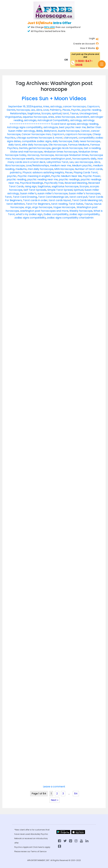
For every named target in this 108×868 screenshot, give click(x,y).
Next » (55, 800)
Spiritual (79, 190)
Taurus (74, 113)
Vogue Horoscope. (64, 207)
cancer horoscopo (74, 106)
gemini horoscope (40, 148)
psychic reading (91, 110)
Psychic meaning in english (34, 176)
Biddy (40, 131)
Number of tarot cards (89, 169)
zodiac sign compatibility (85, 214)
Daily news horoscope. (87, 141)
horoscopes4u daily (84, 159)
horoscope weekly (23, 159)
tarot (66, 113)
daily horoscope (62, 141)
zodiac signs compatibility (30, 218)
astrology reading (87, 124)
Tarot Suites (76, 204)
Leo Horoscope (84, 162)
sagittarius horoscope (65, 186)
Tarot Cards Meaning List (87, 200)
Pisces (66, 110)
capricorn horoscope (78, 134)
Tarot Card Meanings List (53, 197)
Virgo (8, 117)
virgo (28, 207)
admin (90, 218)
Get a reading (92, 148)
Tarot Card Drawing (25, 197)
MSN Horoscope (64, 169)
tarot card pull (78, 197)
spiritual (57, 113)
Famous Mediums (79, 145)
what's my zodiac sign (29, 214)
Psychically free (54, 183)
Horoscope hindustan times (72, 155)
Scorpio (46, 113)
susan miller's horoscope (53, 193)
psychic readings (69, 179)
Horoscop (33, 155)
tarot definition (16, 204)
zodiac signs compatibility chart (66, 218)
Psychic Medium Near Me (66, 176)
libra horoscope (15, 165)
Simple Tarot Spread (60, 190)
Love (46, 110)
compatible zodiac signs (37, 141)
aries (51, 117)
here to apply (44, 847)
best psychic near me (72, 127)
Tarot (8, 197)
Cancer (85, 131)
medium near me (60, 165)
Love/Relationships (37, 165)
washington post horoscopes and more (44, 211)
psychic (12, 176)
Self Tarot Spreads (35, 190)
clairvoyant (71, 138)
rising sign (31, 186)
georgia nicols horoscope (67, 148)
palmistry (16, 172)
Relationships (18, 113)
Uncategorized (88, 113)
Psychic (76, 110)
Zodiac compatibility (56, 214)
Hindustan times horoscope (61, 152)
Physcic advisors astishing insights (43, 172)
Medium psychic (82, 165)
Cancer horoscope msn (36, 134)
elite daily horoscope (35, 145)
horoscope (23, 110)
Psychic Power (92, 176)
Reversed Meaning (76, 183)
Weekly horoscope (81, 211)
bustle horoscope (69, 131)
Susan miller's (28, 193)
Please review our (23, 851)
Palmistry (56, 110)
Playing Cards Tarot (86, 172)
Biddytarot (50, 131)
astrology (56, 106)
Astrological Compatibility (53, 120)
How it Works (88, 48)
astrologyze (51, 127)
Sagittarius (34, 113)
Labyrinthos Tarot (57, 162)
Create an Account (84, 44)
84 (76, 794)
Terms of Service (39, 851)
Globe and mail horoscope (26, 152)
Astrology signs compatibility (25, 127)
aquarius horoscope (35, 117)
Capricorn (93, 106)
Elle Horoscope (58, 145)
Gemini (11, 110)
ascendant (83, 117)
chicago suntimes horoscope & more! (40, 138)
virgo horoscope (42, 207)
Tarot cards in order (35, 200)
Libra (39, 110)
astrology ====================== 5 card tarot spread (52, 122)
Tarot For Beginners (38, 204)
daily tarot (15, 145)
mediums (21, 169)
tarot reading (59, 204)
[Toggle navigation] (102, 64)
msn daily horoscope (40, 169)
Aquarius (37, 106)
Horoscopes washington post (53, 159)
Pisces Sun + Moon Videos (54, 98)
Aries (46, 106)
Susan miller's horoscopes (85, 193)
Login (92, 38)
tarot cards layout (60, 200)
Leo (33, 110)
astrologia (30, 120)
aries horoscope (65, 117)
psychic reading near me (42, 179)
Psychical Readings (32, 183)
